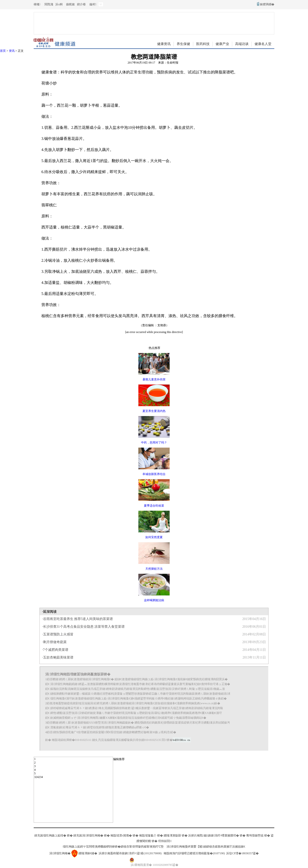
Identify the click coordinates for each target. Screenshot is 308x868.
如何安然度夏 (154, 537)
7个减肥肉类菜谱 (56, 650)
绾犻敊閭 (165, 841)
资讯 (12, 51)
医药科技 (203, 44)
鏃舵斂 (71, 4)
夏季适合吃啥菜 (154, 506)
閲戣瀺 (49, 4)
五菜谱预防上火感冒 (58, 634)
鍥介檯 (81, 4)
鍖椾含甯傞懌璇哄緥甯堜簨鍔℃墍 (142, 847)
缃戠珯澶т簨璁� (121, 835)
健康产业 (222, 44)
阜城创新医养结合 (154, 474)
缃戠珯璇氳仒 (148, 835)
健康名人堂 (263, 44)
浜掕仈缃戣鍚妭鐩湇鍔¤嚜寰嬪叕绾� (214, 835)
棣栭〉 (38, 4)
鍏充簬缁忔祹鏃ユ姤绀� (50, 835)
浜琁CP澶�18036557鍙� (242, 853)
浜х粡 (59, 4)
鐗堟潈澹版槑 (172, 835)
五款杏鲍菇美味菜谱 (58, 657)
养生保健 (183, 44)
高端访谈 (242, 44)
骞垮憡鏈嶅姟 (255, 835)
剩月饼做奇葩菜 (55, 642)
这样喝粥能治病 (154, 600)
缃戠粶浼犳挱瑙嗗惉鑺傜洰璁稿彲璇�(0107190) (194, 853)
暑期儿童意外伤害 (154, 379)
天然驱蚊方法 (154, 569)
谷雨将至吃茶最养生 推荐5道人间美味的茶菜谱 (78, 619)
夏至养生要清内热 (154, 411)
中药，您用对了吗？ (154, 443)
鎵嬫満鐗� (267, 4)
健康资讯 (164, 44)
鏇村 (93, 4)
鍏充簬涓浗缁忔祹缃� (88, 835)
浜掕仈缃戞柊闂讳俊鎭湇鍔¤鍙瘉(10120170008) (130, 853)
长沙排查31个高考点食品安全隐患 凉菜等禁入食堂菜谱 (84, 627)
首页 (3, 51)
